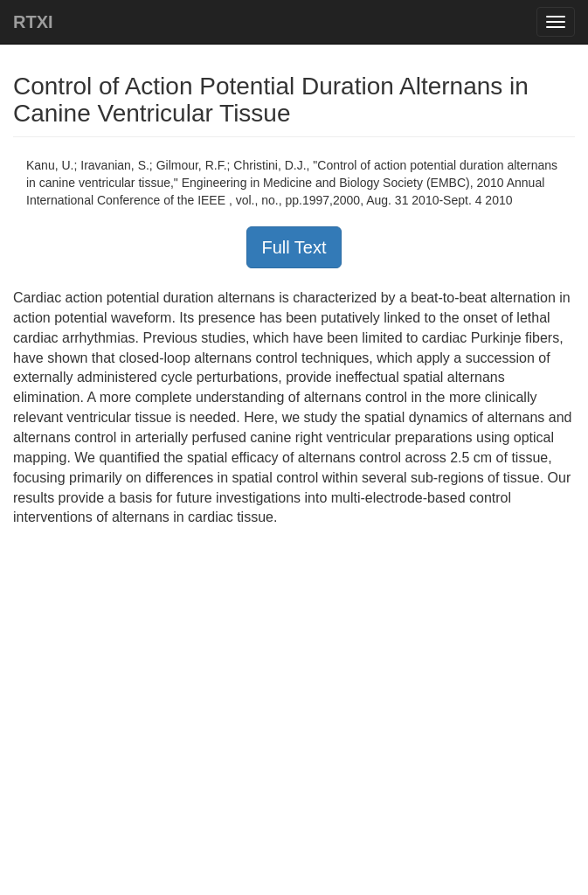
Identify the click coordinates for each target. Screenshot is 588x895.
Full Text (294, 247)
